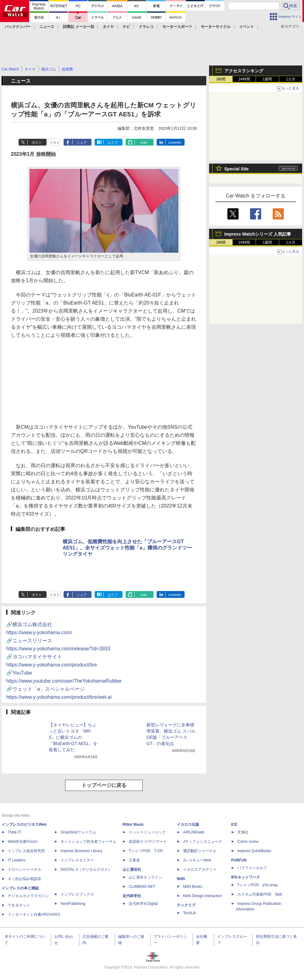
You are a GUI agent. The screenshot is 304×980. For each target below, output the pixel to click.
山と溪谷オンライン (145, 877)
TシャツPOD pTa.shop (257, 885)
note (144, 142)
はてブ (113, 142)
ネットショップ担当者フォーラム (88, 842)
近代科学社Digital (143, 904)
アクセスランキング (244, 71)
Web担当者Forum (22, 842)
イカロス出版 (188, 824)
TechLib (189, 913)
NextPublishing (73, 904)
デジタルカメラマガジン (28, 896)
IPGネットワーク (246, 877)
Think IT (14, 832)
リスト (55, 142)
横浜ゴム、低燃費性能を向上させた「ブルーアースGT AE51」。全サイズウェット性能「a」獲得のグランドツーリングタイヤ (127, 548)
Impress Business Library (81, 851)
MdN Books (193, 887)
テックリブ (186, 905)
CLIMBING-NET (142, 887)
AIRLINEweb (194, 832)
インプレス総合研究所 (26, 851)
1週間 (268, 79)
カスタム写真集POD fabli (260, 894)
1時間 (221, 79)
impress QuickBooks (254, 851)
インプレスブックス (77, 894)
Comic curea (248, 842)
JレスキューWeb (197, 860)
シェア (82, 142)
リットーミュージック (147, 832)
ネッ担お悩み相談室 (25, 879)
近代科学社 (132, 896)
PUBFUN (239, 860)
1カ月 (291, 79)
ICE (234, 824)
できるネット (19, 905)
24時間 (244, 79)
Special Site (237, 169)
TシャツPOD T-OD (146, 851)
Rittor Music (133, 824)
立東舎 (134, 860)
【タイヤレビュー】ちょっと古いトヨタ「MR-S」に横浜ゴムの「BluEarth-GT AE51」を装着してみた (73, 737)
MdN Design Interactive (202, 896)
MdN (181, 879)
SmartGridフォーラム (78, 832)
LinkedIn (175, 142)
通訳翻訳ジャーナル (200, 851)
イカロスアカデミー (200, 869)
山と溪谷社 (132, 869)
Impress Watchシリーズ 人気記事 (258, 234)
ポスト (37, 142)
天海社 (243, 832)
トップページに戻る (104, 785)
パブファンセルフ (252, 868)
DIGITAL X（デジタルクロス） (86, 869)
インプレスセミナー (77, 860)
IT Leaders (17, 860)
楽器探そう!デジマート (148, 842)
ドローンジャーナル (25, 869)
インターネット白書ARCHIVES (34, 915)
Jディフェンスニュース (203, 842)
